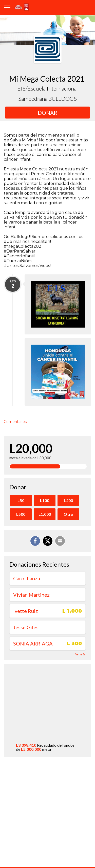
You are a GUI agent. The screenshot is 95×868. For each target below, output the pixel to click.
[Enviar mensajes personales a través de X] (48, 541)
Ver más (80, 654)
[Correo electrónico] (60, 541)
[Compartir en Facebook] (35, 541)
